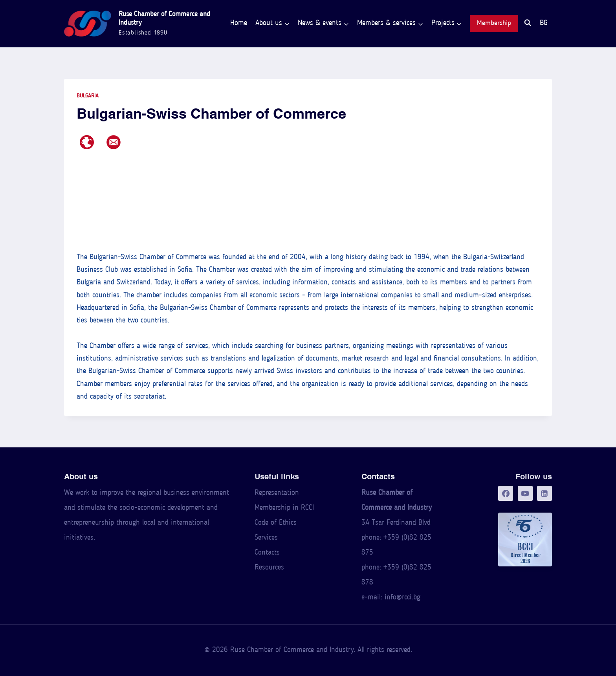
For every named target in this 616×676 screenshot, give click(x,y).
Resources (269, 568)
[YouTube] (525, 493)
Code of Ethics (276, 523)
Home (239, 23)
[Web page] (87, 142)
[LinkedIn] (544, 493)
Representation (277, 493)
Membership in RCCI (284, 508)
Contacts (267, 553)
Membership (494, 23)
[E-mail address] (114, 142)
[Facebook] (506, 493)
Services (266, 538)
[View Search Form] (528, 24)
